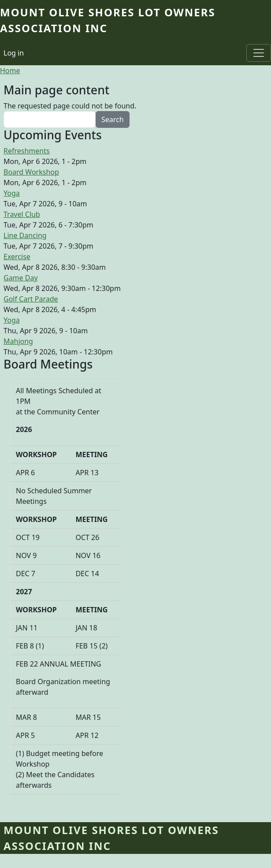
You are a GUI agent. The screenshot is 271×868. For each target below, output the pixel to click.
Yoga (12, 193)
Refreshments (27, 151)
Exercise (17, 257)
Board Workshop (31, 172)
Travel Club (22, 214)
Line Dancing (25, 235)
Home (10, 71)
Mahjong (18, 341)
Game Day (21, 278)
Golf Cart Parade (31, 299)
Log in (14, 53)
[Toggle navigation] (259, 53)
